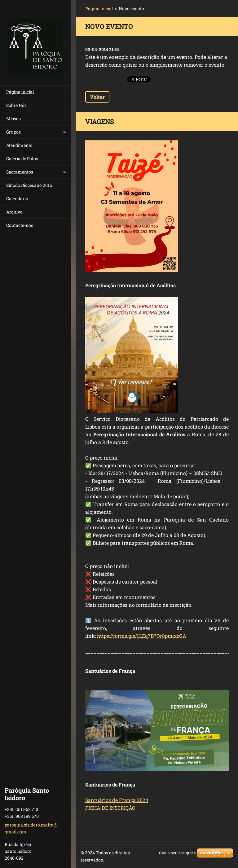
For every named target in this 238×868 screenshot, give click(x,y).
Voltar (97, 97)
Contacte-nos (20, 225)
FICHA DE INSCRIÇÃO (110, 808)
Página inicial (20, 92)
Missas (13, 119)
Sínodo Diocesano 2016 (29, 185)
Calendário (17, 198)
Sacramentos (20, 172)
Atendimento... (21, 145)
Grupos (13, 132)
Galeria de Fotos (22, 159)
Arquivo (14, 212)
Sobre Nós (16, 105)
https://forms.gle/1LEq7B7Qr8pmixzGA (142, 636)
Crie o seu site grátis (177, 853)
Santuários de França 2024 (117, 800)
